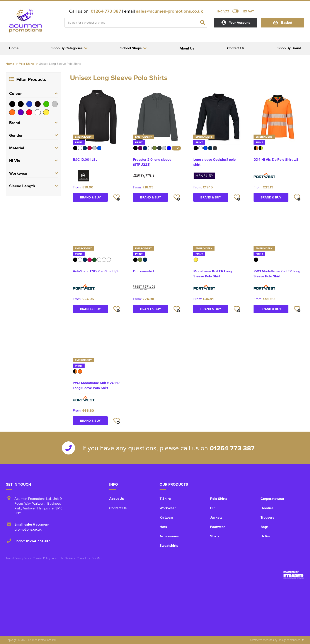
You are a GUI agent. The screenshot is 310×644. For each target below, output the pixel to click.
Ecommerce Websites (261, 640)
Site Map (97, 558)
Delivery (70, 558)
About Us (117, 499)
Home (10, 64)
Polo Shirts (26, 64)
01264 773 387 (106, 11)
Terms (9, 558)
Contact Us (118, 508)
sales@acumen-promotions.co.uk (169, 11)
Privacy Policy (23, 558)
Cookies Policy (41, 558)
